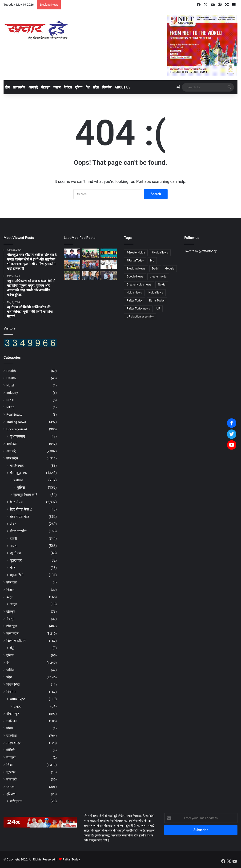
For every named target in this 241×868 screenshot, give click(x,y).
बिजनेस (107, 87)
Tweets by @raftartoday (200, 251)
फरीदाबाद (16, 801)
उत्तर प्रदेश (12, 458)
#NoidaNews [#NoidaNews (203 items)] (160, 253)
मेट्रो (12, 648)
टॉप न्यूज (12, 626)
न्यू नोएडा (16, 553)
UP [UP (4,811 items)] (158, 309)
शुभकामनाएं (17, 436)
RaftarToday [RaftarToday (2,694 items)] (157, 301)
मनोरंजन (12, 721)
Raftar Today (71, 859)
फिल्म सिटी (13, 684)
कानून (14, 604)
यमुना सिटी (17, 575)
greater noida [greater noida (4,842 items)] (158, 277)
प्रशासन (18, 480)
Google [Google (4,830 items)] (170, 269)
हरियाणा (11, 794)
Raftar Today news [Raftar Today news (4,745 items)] (138, 309)
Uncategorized (17, 429)
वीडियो (10, 750)
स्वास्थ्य (10, 787)
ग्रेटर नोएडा (17, 502)
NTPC (10, 407)
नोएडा (14, 546)
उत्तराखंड (12, 582)
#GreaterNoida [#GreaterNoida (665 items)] (136, 253)
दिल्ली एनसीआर (16, 641)
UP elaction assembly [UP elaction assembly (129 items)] (140, 317)
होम (7, 87)
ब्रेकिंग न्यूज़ (13, 714)
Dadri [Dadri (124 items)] (155, 269)
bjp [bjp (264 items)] (152, 261)
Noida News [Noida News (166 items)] (134, 293)
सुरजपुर (11, 772)
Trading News (16, 422)
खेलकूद (46, 87)
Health (11, 371)
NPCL (10, 400)
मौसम (10, 728)
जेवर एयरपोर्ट (18, 531)
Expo (17, 706)
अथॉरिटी (12, 444)
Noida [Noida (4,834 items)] (162, 285)
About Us (123, 87)
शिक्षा (10, 765)
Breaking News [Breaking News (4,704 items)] (136, 269)
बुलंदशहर (16, 560)
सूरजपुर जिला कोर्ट (25, 495)
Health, (11, 378)
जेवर (13, 524)
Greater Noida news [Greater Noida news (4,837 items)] (139, 285)
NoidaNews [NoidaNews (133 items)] (156, 293)
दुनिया (79, 87)
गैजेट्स (68, 87)
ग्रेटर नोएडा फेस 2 (21, 509)
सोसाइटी (12, 779)
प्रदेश (96, 87)
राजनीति (12, 735)
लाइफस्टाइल (14, 743)
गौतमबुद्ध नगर (19, 473)
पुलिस (21, 488)
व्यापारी (11, 757)
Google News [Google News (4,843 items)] (135, 277)
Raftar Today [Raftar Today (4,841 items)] (135, 301)
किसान (10, 590)
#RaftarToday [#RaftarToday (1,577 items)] (135, 261)
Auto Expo (18, 699)
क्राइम (57, 87)
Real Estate (14, 414)
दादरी (13, 538)
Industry (12, 393)
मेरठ (13, 568)
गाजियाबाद (17, 466)
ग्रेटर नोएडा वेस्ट (19, 517)
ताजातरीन (19, 87)
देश (88, 87)
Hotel (10, 385)
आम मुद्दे (33, 87)
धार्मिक (10, 670)
